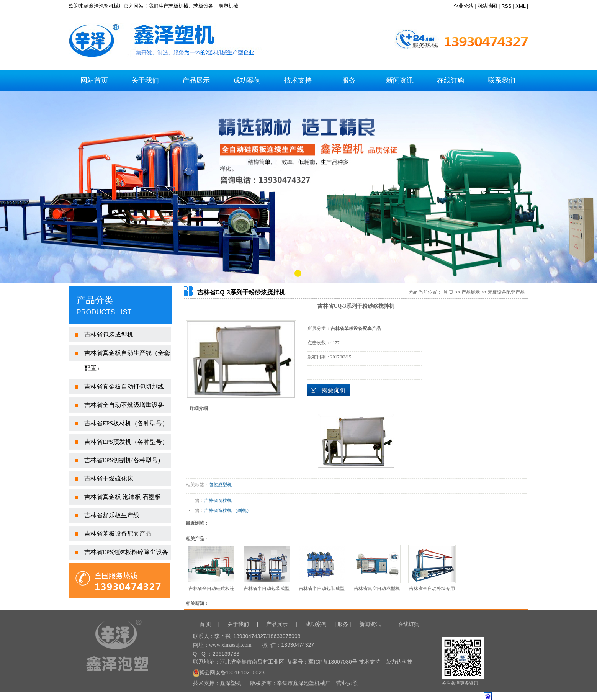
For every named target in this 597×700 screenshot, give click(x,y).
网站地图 (487, 6)
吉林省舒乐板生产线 (112, 515)
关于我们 (145, 80)
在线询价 (329, 390)
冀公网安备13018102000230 (230, 672)
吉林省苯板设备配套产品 (118, 534)
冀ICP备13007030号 (333, 662)
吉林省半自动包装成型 (267, 589)
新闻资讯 (400, 80)
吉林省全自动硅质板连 (211, 589)
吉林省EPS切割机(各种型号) (122, 460)
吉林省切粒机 (218, 500)
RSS (506, 6)
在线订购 (451, 80)
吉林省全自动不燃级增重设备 (124, 405)
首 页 (448, 292)
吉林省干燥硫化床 (109, 478)
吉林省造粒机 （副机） (228, 510)
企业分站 (463, 6)
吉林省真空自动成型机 (377, 589)
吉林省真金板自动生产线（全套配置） (127, 361)
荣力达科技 (399, 662)
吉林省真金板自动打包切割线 (124, 387)
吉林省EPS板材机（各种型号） (126, 423)
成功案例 (247, 80)
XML (520, 6)
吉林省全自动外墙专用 (432, 589)
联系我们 (502, 80)
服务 (349, 80)
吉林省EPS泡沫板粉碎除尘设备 (126, 552)
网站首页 (94, 80)
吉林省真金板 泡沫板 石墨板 (123, 497)
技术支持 (298, 80)
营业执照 (347, 683)
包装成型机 (220, 485)
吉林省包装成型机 (109, 334)
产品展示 (196, 80)
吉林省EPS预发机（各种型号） (126, 442)
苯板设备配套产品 (506, 292)
